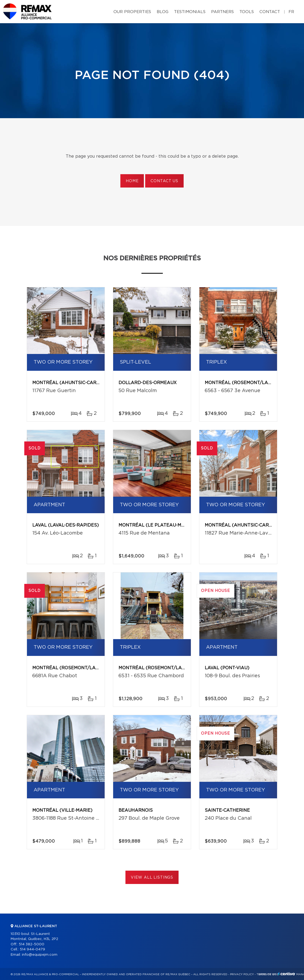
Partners (222, 12)
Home (132, 181)
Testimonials (190, 12)
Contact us (164, 181)
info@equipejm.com (40, 955)
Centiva (286, 974)
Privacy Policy (242, 974)
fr (291, 12)
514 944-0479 (32, 949)
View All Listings (152, 878)
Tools (247, 12)
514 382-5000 (31, 944)
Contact (270, 12)
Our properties (132, 12)
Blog (163, 12)
